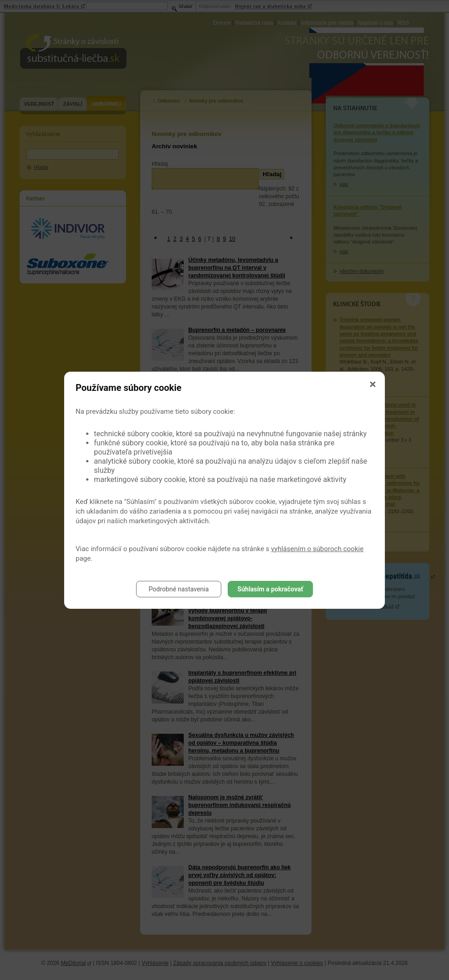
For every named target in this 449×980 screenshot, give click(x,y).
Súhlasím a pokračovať (270, 589)
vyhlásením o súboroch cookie (318, 549)
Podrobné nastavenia (178, 589)
